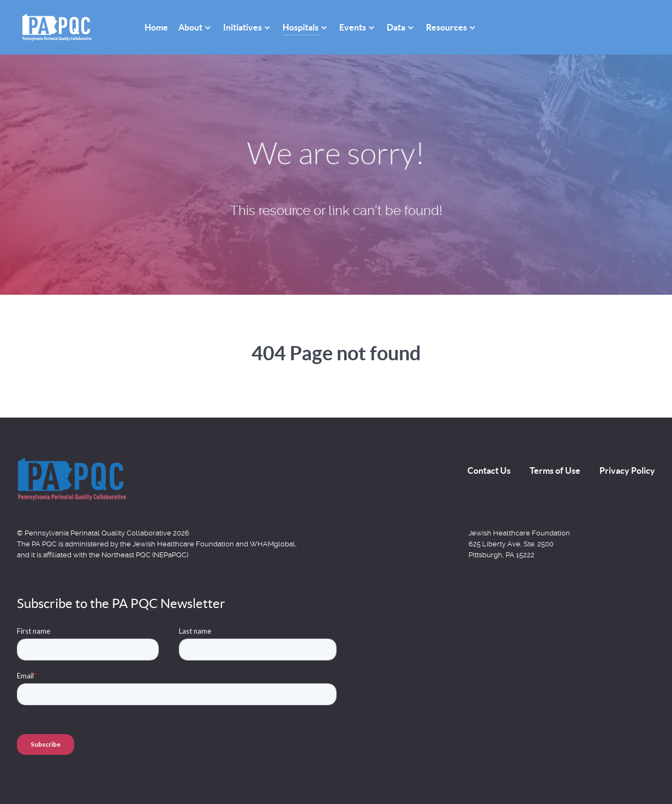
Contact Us (489, 471)
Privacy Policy (627, 471)
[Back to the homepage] (71, 479)
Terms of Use (555, 471)
